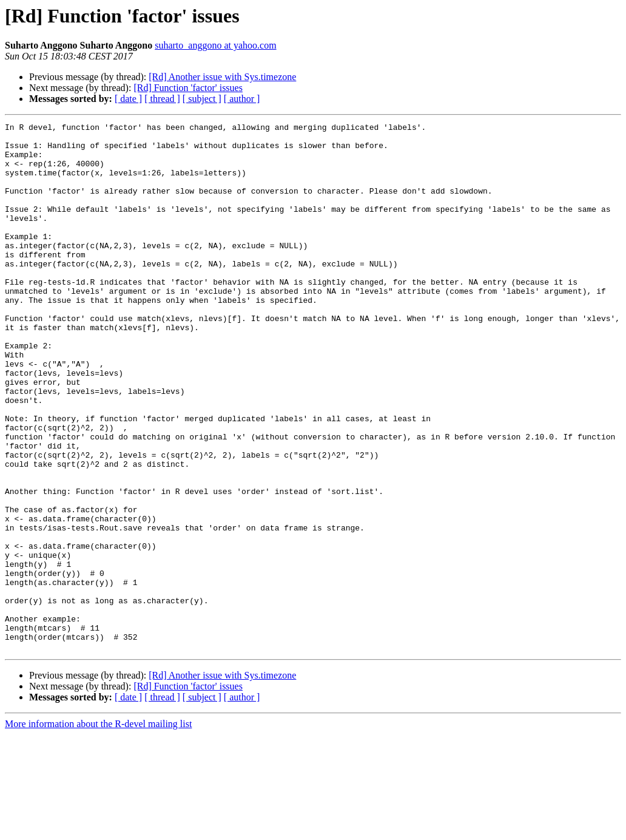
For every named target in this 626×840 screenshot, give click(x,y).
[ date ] (128, 99)
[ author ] (242, 99)
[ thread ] (162, 99)
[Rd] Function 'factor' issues (188, 88)
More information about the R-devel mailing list (98, 829)
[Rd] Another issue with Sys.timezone (222, 77)
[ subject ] (202, 99)
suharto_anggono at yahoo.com (215, 45)
